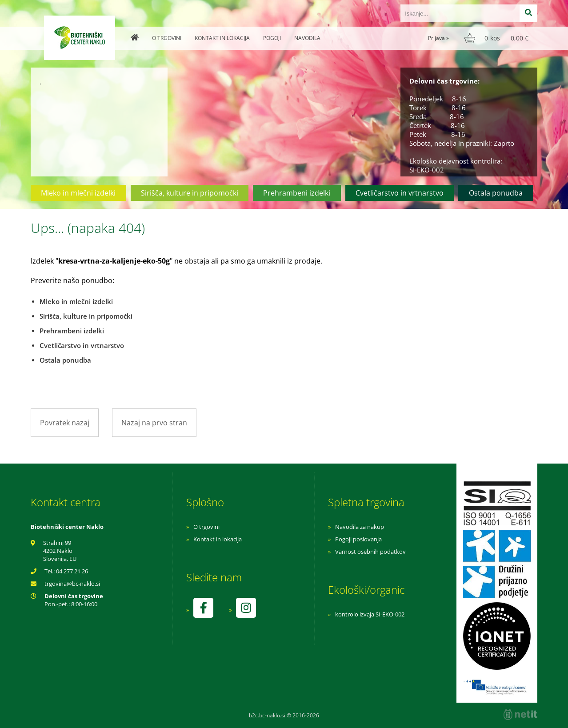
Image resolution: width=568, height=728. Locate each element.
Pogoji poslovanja (358, 539)
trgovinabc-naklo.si (72, 584)
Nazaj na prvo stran (154, 423)
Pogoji (272, 38)
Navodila (307, 38)
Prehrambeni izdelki (297, 193)
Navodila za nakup (360, 527)
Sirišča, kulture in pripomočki (190, 193)
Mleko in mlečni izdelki (78, 193)
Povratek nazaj (65, 423)
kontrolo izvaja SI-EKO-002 (370, 614)
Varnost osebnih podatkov (370, 552)
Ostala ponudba (496, 193)
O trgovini (167, 38)
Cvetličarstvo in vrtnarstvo (400, 193)
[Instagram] (246, 608)
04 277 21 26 (72, 571)
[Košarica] (498, 38)
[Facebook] (203, 608)
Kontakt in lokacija (222, 38)
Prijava (438, 38)
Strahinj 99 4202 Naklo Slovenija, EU (60, 551)
